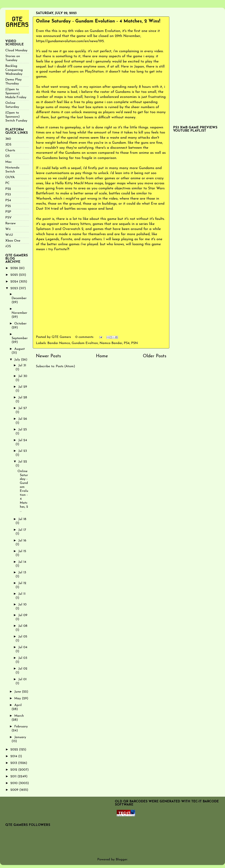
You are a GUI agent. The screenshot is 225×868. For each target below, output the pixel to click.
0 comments (84, 337)
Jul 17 (22, 530)
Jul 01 (22, 679)
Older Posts (155, 356)
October (20, 324)
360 (8, 139)
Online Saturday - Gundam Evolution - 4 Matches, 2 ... (23, 491)
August (20, 349)
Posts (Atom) (65, 366)
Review (11, 223)
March (19, 716)
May (18, 698)
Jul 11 (22, 594)
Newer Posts (48, 356)
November (19, 313)
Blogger (122, 860)
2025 (15, 275)
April (18, 705)
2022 (15, 750)
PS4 (127, 343)
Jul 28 (23, 398)
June (18, 692)
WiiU (9, 235)
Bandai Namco (59, 343)
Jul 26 (23, 419)
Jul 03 (23, 658)
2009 (15, 790)
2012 (14, 770)
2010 (14, 783)
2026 (15, 268)
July (18, 360)
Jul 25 (23, 430)
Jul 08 (23, 626)
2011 (14, 776)
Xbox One (13, 241)
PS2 (8, 189)
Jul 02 (23, 669)
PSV (8, 218)
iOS (8, 246)
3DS (8, 145)
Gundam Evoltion (85, 343)
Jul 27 (23, 408)
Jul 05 (23, 637)
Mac (9, 162)
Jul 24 (23, 440)
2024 (15, 282)
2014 (14, 756)
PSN (134, 343)
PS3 (8, 195)
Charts (10, 150)
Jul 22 (23, 462)
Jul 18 (22, 519)
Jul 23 (23, 451)
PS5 (8, 206)
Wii (8, 229)
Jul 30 (23, 376)
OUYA (10, 177)
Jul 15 (22, 551)
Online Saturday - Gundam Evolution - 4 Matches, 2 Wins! (98, 21)
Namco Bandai (111, 343)
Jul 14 (22, 562)
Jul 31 (22, 365)
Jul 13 (22, 572)
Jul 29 (23, 387)
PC (7, 183)
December (19, 298)
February (21, 727)
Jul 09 (23, 615)
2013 (14, 763)
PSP (8, 212)
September (20, 338)
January (20, 737)
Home (102, 356)
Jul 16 (22, 541)
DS (7, 156)
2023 (15, 288)
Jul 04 (23, 647)
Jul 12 (22, 583)
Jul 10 (22, 605)
